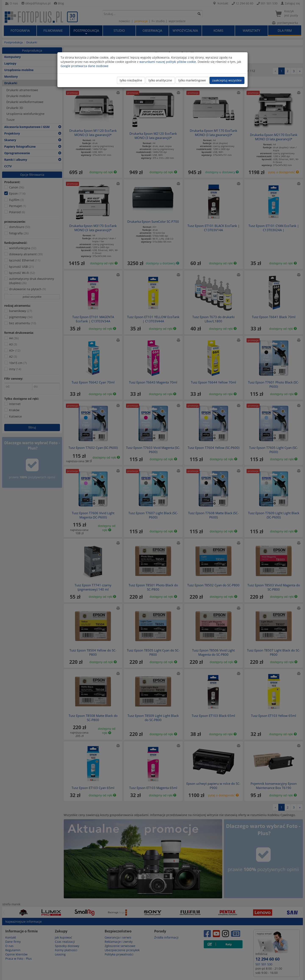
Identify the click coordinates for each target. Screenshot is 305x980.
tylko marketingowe (192, 80)
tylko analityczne (160, 80)
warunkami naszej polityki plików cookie (168, 62)
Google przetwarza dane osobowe (85, 66)
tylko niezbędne (131, 80)
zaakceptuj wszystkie (227, 80)
